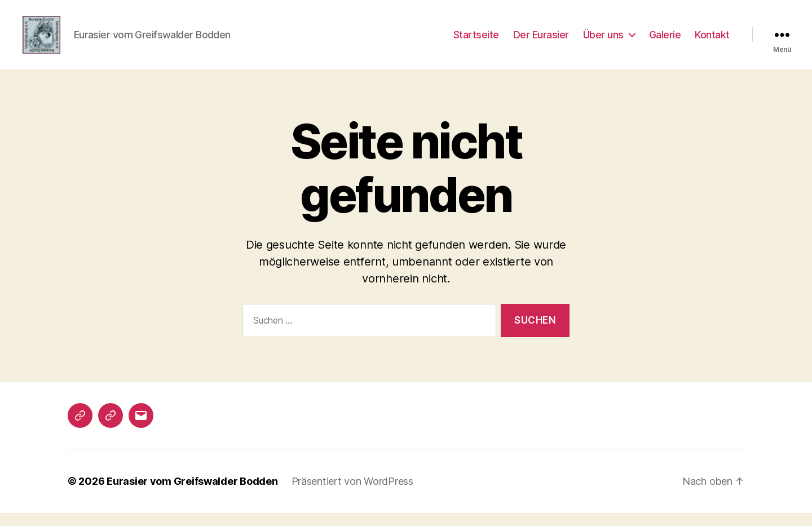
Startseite (476, 41)
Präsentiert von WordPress (352, 494)
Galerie (665, 41)
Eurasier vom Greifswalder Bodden (192, 494)
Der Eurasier (541, 41)
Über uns (603, 41)
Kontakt (712, 41)
